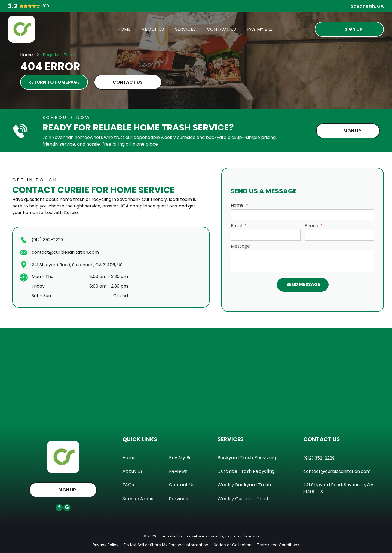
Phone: (312, 226)
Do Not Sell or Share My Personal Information (166, 545)
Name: (238, 205)
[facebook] (59, 508)
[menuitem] (124, 29)
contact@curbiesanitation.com (65, 252)
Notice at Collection (233, 545)
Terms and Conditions (278, 545)
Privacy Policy (106, 545)
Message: (241, 246)
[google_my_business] (67, 508)
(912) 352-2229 (47, 240)
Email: (237, 226)
